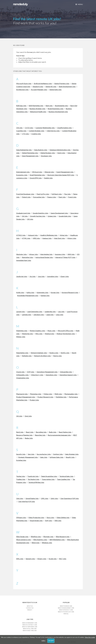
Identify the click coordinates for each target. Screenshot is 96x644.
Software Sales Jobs (57, 457)
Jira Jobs (33, 276)
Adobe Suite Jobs (55, 89)
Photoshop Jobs (36, 394)
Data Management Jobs (30, 156)
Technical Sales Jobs (66, 476)
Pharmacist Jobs (22, 394)
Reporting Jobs (40, 435)
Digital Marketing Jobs (30, 153)
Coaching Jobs (21, 131)
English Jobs (48, 178)
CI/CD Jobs (29, 128)
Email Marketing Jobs (37, 175)
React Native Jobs (65, 432)
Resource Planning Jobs (24, 435)
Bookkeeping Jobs (61, 106)
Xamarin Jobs (30, 559)
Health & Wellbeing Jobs (49, 235)
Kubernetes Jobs (42, 292)
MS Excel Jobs (37, 172)
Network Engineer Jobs (39, 353)
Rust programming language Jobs (59, 435)
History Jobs (72, 238)
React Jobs (30, 432)
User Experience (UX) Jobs (70, 498)
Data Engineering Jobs (24, 150)
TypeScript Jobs (33, 476)
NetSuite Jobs (27, 356)
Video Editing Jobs (63, 517)
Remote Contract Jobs (30, 625)
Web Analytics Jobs (40, 540)
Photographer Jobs (71, 394)
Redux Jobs (29, 438)
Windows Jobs (47, 543)
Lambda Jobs (27, 315)
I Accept (51, 641)
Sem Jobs (31, 454)
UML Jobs (45, 498)
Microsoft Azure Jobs (24, 83)
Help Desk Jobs (59, 238)
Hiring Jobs (64, 235)
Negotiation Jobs (22, 353)
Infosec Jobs (34, 254)
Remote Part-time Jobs (30, 631)
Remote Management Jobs (66, 608)
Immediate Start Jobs (24, 260)
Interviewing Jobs (46, 254)
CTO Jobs (25, 134)
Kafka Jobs (30, 292)
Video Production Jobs (36, 517)
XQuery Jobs (42, 559)
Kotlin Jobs (20, 292)
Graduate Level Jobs (23, 213)
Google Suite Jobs (65, 216)
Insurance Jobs (60, 254)
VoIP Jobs (49, 520)
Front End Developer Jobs (25, 194)
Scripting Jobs (21, 460)
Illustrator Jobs (22, 254)
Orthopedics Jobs (22, 375)
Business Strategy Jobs (37, 109)
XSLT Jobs (63, 559)
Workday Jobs (48, 537)
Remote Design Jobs (66, 606)
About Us (30, 606)
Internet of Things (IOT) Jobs (65, 257)
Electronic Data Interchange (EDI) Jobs (61, 175)
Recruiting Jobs (41, 432)
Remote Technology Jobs (66, 612)
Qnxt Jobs (28, 416)
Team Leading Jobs (64, 479)
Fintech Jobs (26, 197)
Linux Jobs (60, 315)
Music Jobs (51, 331)
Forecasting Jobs (39, 197)
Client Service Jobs (53, 131)
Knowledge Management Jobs (28, 295)
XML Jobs (20, 559)
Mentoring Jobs (27, 334)
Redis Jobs (53, 432)
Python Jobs (48, 394)
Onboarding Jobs (66, 372)
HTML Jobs (26, 238)
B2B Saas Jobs (21, 106)
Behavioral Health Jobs (38, 112)
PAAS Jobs (58, 394)
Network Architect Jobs (42, 356)
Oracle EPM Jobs (36, 178)
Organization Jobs (23, 378)
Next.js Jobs (57, 356)
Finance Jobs (52, 197)
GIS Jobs (30, 219)
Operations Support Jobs (68, 375)
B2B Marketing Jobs (36, 106)
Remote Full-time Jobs (30, 629)
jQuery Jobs (65, 276)
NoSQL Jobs (65, 353)
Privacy (30, 610)
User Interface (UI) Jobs (27, 501)
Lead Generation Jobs (35, 312)
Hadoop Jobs (47, 238)
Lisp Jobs (61, 312)
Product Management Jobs (26, 397)
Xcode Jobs (53, 559)
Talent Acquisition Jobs (49, 476)
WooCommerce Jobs (24, 540)
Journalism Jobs (53, 276)
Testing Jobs (21, 476)
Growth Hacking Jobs (38, 216)
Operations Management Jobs (47, 372)
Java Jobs (41, 276)
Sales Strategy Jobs (72, 454)
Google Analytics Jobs (40, 213)
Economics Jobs (22, 175)
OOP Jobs (31, 372)
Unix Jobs (20, 498)
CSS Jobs (19, 128)
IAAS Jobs (71, 254)
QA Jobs (19, 416)
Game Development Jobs (59, 213)
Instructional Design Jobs (44, 257)
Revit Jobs (20, 432)
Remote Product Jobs (66, 610)
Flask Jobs (62, 197)
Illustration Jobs (27, 257)
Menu (79, 4)
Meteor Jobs (21, 337)
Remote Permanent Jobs (30, 623)
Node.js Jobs (54, 353)
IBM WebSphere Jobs (57, 540)
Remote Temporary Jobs (30, 627)
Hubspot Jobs (33, 235)
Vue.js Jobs (50, 517)
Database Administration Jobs (60, 150)
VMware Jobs (21, 517)
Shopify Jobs (70, 457)
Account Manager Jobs (39, 89)
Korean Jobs (55, 292)
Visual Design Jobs (36, 520)
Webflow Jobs (36, 537)
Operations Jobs (51, 375)
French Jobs (72, 197)
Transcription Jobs (48, 479)
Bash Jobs (49, 106)
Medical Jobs (49, 334)
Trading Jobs (21, 479)
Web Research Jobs (63, 537)
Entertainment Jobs (23, 172)
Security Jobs (21, 454)
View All (66, 614)
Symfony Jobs (58, 454)
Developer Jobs (46, 156)
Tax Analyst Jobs (33, 479)
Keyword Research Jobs (70, 292)
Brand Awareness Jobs (56, 109)
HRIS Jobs (36, 238)
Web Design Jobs (22, 537)
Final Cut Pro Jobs (43, 194)
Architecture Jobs (22, 89)
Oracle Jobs (20, 372)
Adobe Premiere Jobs (62, 83)
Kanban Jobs (45, 295)
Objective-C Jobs (37, 375)
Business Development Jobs (58, 112)
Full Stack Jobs (57, 194)
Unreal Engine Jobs (32, 498)
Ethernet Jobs (49, 172)
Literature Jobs (39, 315)
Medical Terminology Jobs (66, 334)
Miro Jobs (39, 334)
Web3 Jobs (36, 543)
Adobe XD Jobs (51, 86)
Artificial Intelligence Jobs (43, 83)
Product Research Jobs (45, 397)
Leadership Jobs (50, 312)
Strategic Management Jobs (28, 457)
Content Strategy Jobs (37, 131)
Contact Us (30, 608)
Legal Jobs (50, 315)
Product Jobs (34, 400)
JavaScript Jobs (22, 276)
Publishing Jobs (61, 397)
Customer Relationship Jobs (45, 128)
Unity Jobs (54, 498)
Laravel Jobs (21, 312)
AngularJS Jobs (38, 86)
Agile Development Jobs (67, 86)
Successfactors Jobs (44, 454)
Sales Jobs (44, 457)
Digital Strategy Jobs (48, 153)
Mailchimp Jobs (22, 331)
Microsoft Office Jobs (65, 331)
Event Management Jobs (65, 172)
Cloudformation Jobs (64, 128)
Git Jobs (25, 216)
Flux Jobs (67, 194)
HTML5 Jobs (21, 235)
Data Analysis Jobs (41, 150)
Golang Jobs (52, 216)
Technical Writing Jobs (36, 482)
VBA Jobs (58, 520)
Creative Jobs (36, 134)
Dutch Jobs (61, 153)
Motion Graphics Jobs (37, 331)
